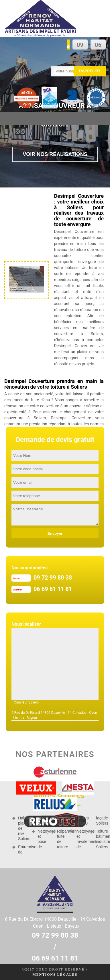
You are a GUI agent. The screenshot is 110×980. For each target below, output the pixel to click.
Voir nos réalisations (55, 154)
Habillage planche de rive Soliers (23, 828)
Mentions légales (55, 975)
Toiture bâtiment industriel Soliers (101, 839)
